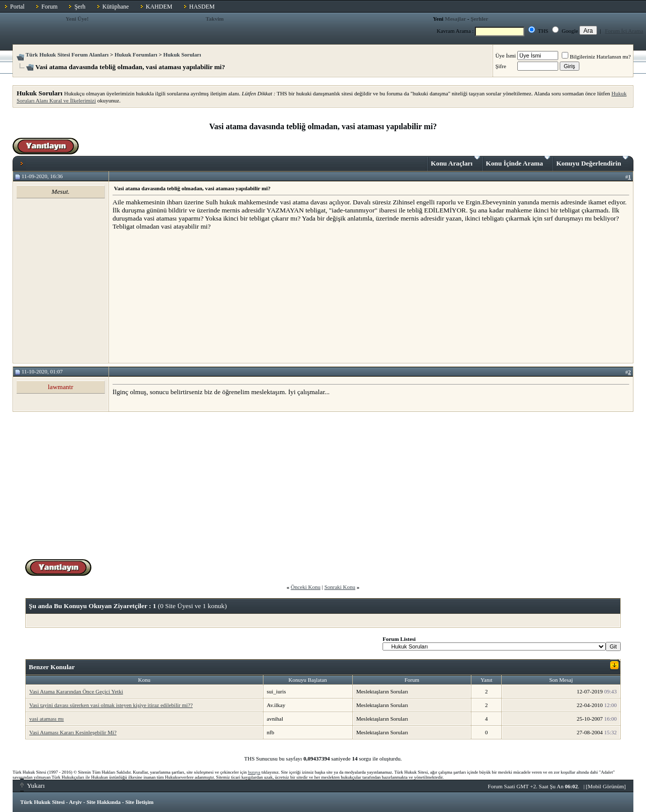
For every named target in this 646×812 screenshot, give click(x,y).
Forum (49, 7)
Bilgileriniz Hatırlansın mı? (596, 57)
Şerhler (479, 19)
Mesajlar (455, 19)
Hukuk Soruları (182, 55)
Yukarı (33, 786)
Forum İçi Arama (624, 31)
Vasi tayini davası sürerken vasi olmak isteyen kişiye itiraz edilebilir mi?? (111, 705)
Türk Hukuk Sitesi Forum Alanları (67, 55)
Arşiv (76, 802)
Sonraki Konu (340, 587)
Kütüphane (116, 7)
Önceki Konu (306, 587)
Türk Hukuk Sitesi (42, 802)
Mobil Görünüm (606, 786)
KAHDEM (159, 7)
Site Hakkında (103, 802)
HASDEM (202, 7)
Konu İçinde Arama (518, 161)
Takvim (215, 19)
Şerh (80, 7)
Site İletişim (139, 802)
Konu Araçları (455, 161)
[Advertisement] (188, 296)
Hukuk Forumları (136, 55)
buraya (254, 772)
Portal (17, 7)
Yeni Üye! (77, 19)
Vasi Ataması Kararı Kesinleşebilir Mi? (73, 732)
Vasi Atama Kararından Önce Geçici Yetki (76, 691)
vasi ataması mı (46, 719)
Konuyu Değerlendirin (592, 161)
